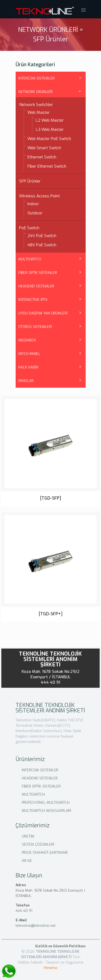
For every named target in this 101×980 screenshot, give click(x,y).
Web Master (39, 112)
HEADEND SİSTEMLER (36, 286)
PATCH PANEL (29, 354)
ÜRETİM (28, 836)
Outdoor (35, 213)
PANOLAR (26, 381)
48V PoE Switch (42, 245)
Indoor (33, 204)
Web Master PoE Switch (49, 139)
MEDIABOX (27, 340)
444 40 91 (51, 682)
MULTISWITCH (30, 259)
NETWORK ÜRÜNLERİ (35, 92)
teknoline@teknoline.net (36, 926)
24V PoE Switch (42, 236)
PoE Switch (29, 228)
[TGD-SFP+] (51, 614)
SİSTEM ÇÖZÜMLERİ (38, 844)
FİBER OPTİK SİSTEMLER (38, 273)
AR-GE (27, 861)
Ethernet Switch (42, 157)
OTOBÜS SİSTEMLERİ (35, 327)
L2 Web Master (50, 120)
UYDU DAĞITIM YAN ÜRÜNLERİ (43, 313)
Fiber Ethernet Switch (47, 166)
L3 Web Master (50, 129)
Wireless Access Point (39, 196)
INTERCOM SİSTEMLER (36, 78)
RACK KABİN (28, 367)
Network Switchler (36, 105)
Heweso (51, 968)
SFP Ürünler (30, 181)
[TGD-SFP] (51, 498)
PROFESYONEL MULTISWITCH (46, 803)
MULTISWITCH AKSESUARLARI (46, 811)
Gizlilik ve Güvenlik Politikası (60, 946)
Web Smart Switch (44, 148)
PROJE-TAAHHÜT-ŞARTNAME (45, 853)
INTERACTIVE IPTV (33, 300)
